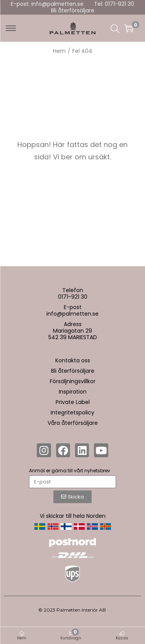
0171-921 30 (73, 297)
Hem (59, 51)
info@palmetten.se (72, 314)
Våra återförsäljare (73, 423)
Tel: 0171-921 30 (114, 4)
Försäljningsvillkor (73, 381)
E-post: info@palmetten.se (47, 4)
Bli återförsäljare (73, 10)
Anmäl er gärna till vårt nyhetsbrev (70, 471)
